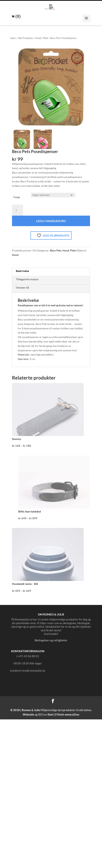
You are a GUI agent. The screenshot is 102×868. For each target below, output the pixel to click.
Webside (28, 714)
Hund (38, 38)
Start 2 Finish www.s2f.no (63, 714)
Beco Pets (56, 250)
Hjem (13, 38)
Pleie (46, 38)
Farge (17, 197)
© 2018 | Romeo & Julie (25, 710)
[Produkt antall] (18, 210)
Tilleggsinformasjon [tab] (27, 279)
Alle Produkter (26, 38)
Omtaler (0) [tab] (22, 288)
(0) (18, 17)
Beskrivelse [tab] (22, 271)
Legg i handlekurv (51, 221)
